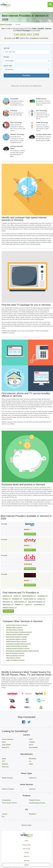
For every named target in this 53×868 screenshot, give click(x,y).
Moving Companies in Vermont (15, 655)
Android (5, 814)
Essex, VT (17, 596)
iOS (3, 817)
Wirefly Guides (26, 825)
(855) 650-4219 (30, 585)
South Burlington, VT (29, 596)
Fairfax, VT (29, 604)
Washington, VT (8, 604)
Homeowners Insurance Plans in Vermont (18, 644)
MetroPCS (5, 747)
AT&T (31, 739)
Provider (6, 57)
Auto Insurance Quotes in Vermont (16, 639)
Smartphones (6, 800)
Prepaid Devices (34, 800)
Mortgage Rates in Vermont (14, 627)
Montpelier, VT (17, 599)
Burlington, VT (7, 596)
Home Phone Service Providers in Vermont (19, 632)
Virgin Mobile (6, 745)
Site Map (26, 861)
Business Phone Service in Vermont (17, 625)
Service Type (8, 66)
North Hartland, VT (21, 602)
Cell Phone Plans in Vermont (15, 630)
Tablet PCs (33, 778)
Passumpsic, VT (39, 604)
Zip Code (7, 48)
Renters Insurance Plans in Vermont (17, 646)
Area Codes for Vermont (13, 658)
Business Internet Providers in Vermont (18, 634)
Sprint (4, 742)
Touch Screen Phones (9, 803)
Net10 (31, 745)
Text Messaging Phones (37, 803)
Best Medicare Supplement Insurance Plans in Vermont (22, 651)
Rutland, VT (7, 599)
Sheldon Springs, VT (10, 607)
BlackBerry (33, 759)
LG (30, 761)
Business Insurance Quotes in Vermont (18, 648)
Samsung (5, 767)
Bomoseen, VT (8, 602)
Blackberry (33, 814)
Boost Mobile (33, 747)
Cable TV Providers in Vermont (15, 660)
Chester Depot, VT (30, 599)
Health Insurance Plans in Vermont (16, 641)
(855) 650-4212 (30, 534)
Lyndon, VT (41, 599)
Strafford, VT (19, 604)
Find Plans (26, 75)
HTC (3, 761)
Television (32, 789)
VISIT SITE (29, 550)
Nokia (31, 764)
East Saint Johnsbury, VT (37, 602)
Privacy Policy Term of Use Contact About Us (26, 851)
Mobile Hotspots (7, 778)
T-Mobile (32, 742)
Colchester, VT (43, 596)
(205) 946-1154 (30, 569)
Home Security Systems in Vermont (17, 637)
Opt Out (26, 865)
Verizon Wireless (8, 739)
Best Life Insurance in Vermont (15, 653)
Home (26, 841)
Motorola (5, 764)
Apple (4, 759)
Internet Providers (6, 24)
